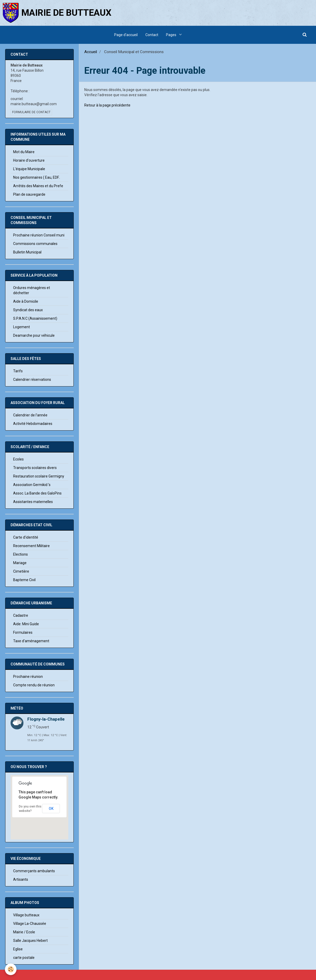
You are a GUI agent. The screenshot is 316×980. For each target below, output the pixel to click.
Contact (152, 35)
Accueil (91, 52)
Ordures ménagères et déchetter (32, 290)
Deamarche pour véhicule (34, 335)
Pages (172, 35)
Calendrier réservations (32, 380)
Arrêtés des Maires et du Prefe (38, 186)
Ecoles (18, 459)
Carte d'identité (26, 537)
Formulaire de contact (31, 112)
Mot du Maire (24, 152)
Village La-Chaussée (30, 924)
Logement (22, 327)
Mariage (20, 563)
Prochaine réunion (28, 677)
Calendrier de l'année (30, 415)
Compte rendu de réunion (34, 685)
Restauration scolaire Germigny (39, 476)
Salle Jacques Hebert (30, 941)
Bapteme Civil (24, 580)
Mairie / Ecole (24, 932)
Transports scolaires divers (35, 468)
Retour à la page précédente (107, 105)
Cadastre (21, 615)
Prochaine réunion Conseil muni (39, 235)
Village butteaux (26, 915)
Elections (20, 554)
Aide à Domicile (26, 301)
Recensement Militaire (31, 546)
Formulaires (23, 632)
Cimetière (21, 571)
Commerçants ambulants (34, 871)
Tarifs (18, 371)
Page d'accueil (126, 35)
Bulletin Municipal (27, 252)
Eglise (18, 949)
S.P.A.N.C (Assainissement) (35, 318)
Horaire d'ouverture (29, 160)
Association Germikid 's (32, 485)
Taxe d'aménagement (31, 641)
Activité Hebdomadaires (33, 424)
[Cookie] (11, 969)
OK (51, 809)
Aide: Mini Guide (26, 624)
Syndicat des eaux (28, 310)
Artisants (21, 879)
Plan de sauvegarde (29, 194)
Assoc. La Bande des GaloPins (37, 493)
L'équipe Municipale (29, 169)
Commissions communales (35, 244)
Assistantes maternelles (33, 502)
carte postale (24, 958)
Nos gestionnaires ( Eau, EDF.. (37, 177)
